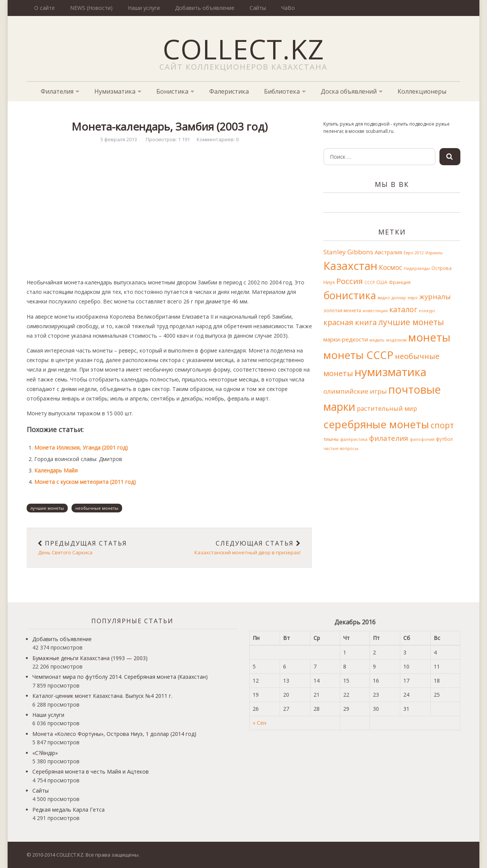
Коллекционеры (422, 91)
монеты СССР (358, 355)
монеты (429, 337)
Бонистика (172, 91)
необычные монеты (97, 508)
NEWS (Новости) (91, 8)
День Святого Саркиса (98, 548)
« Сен (259, 723)
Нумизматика (115, 91)
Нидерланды (417, 268)
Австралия (388, 252)
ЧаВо (288, 8)
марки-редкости (346, 339)
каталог (403, 309)
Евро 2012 (414, 253)
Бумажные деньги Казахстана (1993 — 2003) (90, 658)
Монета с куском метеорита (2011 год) (85, 482)
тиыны (331, 439)
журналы (435, 297)
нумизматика (391, 372)
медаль (377, 340)
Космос (391, 267)
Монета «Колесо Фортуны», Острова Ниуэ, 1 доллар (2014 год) (114, 734)
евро (413, 298)
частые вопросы (341, 448)
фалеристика (354, 439)
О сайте (45, 8)
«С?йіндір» (45, 753)
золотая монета (342, 310)
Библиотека (282, 91)
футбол (444, 439)
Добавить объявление (205, 8)
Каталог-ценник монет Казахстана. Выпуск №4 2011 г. (102, 696)
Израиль (434, 253)
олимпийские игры (355, 391)
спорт (442, 425)
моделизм (396, 340)
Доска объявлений (349, 91)
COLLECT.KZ (244, 49)
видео (384, 298)
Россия (350, 281)
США (382, 282)
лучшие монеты (47, 508)
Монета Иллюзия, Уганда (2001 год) (81, 448)
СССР (370, 282)
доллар (399, 298)
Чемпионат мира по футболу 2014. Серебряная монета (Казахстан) (120, 677)
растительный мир (387, 408)
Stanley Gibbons (348, 252)
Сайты (258, 8)
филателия (389, 438)
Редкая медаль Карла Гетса (68, 810)
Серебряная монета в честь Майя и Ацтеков (91, 771)
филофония (422, 439)
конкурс (427, 311)
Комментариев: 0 (218, 139)
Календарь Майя (56, 470)
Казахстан (350, 266)
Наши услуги (144, 8)
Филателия (57, 91)
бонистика (350, 295)
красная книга (350, 322)
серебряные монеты (376, 424)
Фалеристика (229, 91)
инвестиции (375, 311)
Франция (400, 282)
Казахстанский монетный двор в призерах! (241, 548)
